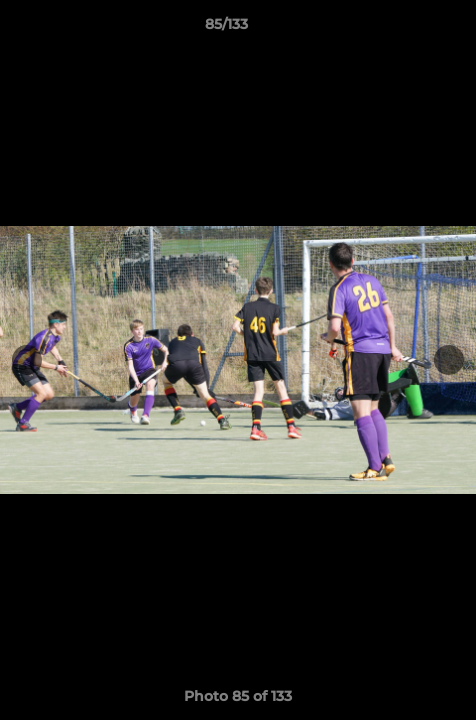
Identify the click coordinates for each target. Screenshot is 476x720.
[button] (404, 29)
